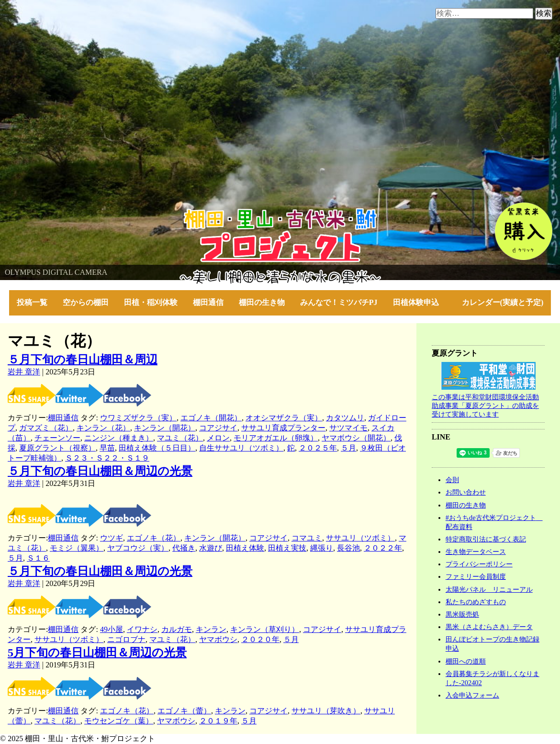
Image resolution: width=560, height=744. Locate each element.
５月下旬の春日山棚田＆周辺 (83, 360)
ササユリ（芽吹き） (326, 711)
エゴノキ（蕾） (184, 711)
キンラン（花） (103, 428)
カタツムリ (345, 418)
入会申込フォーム (472, 695)
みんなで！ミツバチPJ (339, 302)
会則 (452, 480)
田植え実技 (287, 548)
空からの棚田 (86, 302)
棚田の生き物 (262, 302)
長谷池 (348, 548)
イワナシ (142, 629)
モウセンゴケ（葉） (119, 721)
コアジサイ (218, 428)
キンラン (211, 629)
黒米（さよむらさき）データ (489, 627)
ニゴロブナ (126, 639)
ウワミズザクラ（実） (138, 418)
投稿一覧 (32, 302)
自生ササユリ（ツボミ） (241, 448)
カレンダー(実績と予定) (503, 302)
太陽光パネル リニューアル (489, 589)
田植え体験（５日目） (157, 448)
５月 (348, 448)
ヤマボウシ (218, 639)
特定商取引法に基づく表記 (486, 539)
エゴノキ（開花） (211, 418)
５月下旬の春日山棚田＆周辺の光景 (100, 471)
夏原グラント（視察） (57, 448)
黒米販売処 (462, 614)
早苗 (107, 448)
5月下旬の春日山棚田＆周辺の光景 (97, 653)
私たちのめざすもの (476, 602)
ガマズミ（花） (46, 428)
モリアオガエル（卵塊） (276, 438)
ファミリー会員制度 (476, 576)
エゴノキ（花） (154, 538)
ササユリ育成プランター (283, 428)
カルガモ (177, 629)
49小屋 (112, 629)
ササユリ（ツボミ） (360, 538)
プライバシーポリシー (479, 564)
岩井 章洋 (24, 372)
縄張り (322, 548)
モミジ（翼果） (77, 548)
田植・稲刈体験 (151, 302)
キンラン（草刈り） (265, 629)
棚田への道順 (466, 661)
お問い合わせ (466, 492)
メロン (218, 438)
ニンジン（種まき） (119, 438)
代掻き (184, 548)
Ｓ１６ (38, 558)
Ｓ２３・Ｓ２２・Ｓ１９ (107, 458)
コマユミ (307, 538)
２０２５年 (318, 448)
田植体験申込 (420, 302)
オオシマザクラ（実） (284, 418)
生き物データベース (476, 552)
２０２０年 (260, 639)
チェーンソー (57, 438)
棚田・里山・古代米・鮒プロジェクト (65, 213)
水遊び (211, 548)
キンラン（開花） (165, 428)
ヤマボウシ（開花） (356, 438)
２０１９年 (218, 721)
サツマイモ (348, 428)
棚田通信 (208, 302)
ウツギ (112, 538)
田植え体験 (245, 548)
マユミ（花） (180, 438)
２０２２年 (383, 548)
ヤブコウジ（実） (138, 548)
